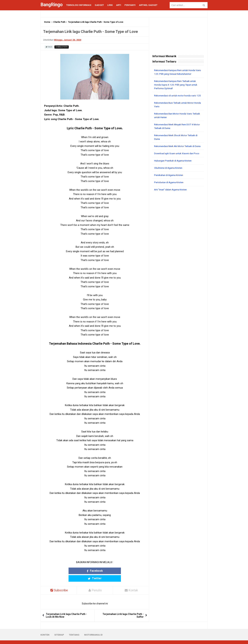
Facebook (81, 571)
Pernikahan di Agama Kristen (170, 182)
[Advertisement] (178, 254)
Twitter (108, 571)
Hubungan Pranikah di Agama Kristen (174, 168)
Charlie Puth (59, 22)
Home (47, 22)
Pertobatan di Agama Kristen (170, 190)
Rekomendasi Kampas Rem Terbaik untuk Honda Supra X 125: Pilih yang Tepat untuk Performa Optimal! (177, 85)
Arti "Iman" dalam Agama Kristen (172, 197)
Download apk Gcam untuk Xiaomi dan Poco (178, 161)
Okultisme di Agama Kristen (169, 175)
